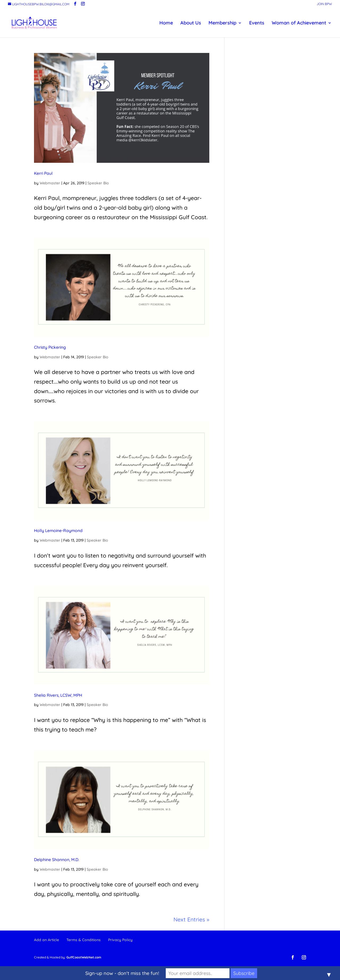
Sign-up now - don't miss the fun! (122, 973)
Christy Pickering (50, 347)
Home (166, 23)
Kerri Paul (43, 173)
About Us (191, 23)
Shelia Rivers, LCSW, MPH (58, 695)
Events (257, 23)
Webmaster (50, 183)
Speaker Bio (98, 183)
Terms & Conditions (84, 940)
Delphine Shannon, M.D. (57, 859)
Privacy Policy (120, 940)
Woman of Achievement (299, 23)
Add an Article (46, 940)
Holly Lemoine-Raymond (58, 530)
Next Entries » (191, 919)
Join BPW (324, 4)
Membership (222, 23)
